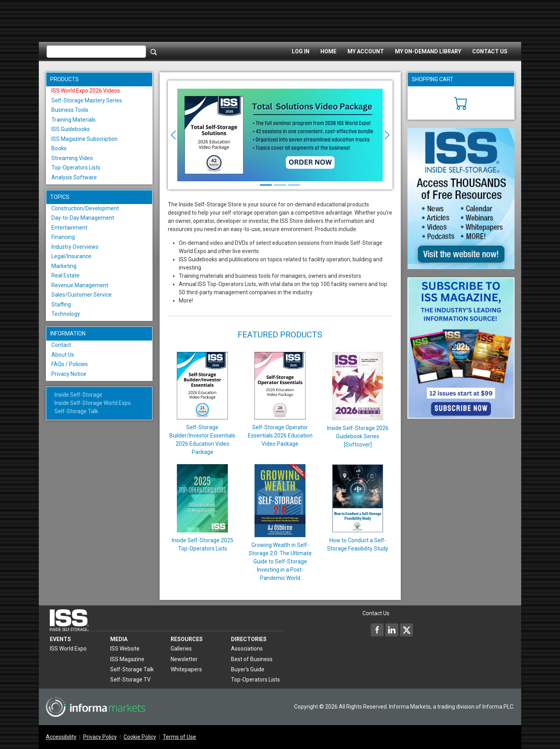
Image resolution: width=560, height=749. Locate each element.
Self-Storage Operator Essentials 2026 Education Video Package (280, 436)
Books (59, 148)
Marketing (64, 266)
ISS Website (125, 649)
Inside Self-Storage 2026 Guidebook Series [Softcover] (358, 436)
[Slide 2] (280, 185)
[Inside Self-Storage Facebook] (377, 630)
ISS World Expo (68, 649)
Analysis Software (74, 177)
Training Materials (74, 120)
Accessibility (61, 737)
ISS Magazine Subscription (85, 139)
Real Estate (65, 275)
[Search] (154, 52)
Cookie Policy (140, 737)
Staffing (61, 304)
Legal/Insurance (71, 256)
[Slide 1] (266, 185)
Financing (63, 237)
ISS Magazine (127, 659)
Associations (247, 649)
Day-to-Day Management (83, 218)
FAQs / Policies (70, 364)
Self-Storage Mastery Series (87, 100)
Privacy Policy (100, 737)
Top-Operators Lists (76, 168)
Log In (301, 51)
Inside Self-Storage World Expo (93, 403)
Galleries (181, 649)
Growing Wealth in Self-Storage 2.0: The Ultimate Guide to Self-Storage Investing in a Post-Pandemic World (280, 561)
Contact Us (490, 51)
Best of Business (252, 659)
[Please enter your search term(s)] (96, 52)
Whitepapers (186, 669)
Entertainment (69, 228)
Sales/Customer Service (82, 295)
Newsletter (184, 659)
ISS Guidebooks (71, 129)
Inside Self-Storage (78, 395)
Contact (61, 345)
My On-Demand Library (428, 51)
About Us (63, 355)
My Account (366, 51)
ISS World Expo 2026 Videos (86, 91)
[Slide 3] (294, 185)
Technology (66, 314)
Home (328, 51)
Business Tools (70, 110)
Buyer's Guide (248, 669)
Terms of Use (179, 737)
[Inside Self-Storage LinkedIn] (392, 630)
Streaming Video (72, 158)
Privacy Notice (69, 374)
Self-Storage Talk (76, 411)
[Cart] (461, 102)
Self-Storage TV (130, 680)
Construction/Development (85, 208)
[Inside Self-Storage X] (406, 630)
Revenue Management (80, 285)
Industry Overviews (75, 247)
